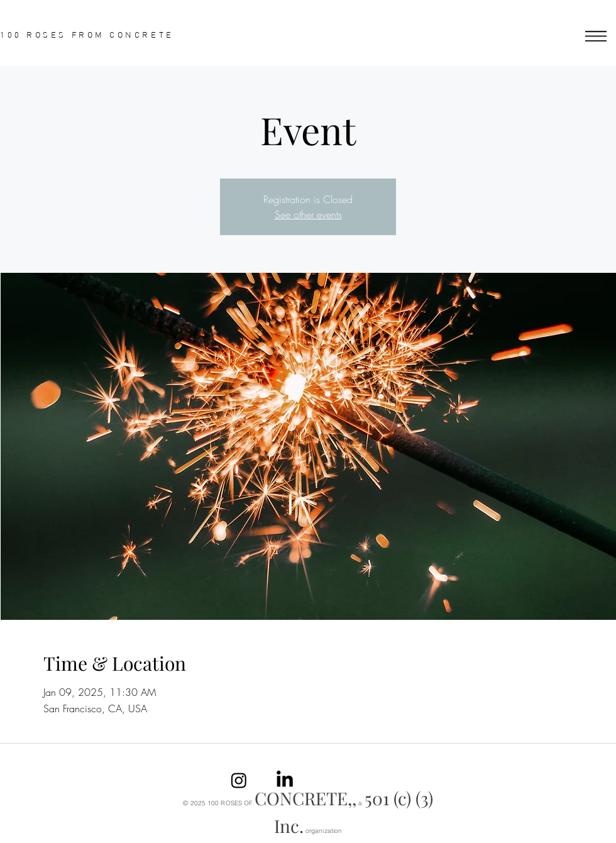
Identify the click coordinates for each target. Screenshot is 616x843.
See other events (308, 214)
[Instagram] (239, 780)
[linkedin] (285, 780)
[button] (596, 36)
